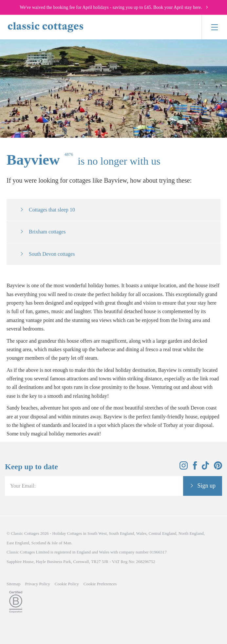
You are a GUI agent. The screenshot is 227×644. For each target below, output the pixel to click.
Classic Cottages (25, 533)
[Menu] (214, 27)
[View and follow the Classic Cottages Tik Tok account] (205, 468)
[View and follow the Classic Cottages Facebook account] (195, 468)
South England (121, 533)
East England (18, 543)
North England (191, 533)
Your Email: (23, 486)
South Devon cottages (52, 254)
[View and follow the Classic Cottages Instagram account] (184, 468)
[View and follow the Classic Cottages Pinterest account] (218, 468)
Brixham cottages (47, 232)
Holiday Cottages (67, 533)
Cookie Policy (67, 584)
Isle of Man (62, 543)
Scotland (39, 543)
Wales (141, 533)
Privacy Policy (38, 584)
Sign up (206, 486)
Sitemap (14, 584)
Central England (162, 533)
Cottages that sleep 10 (52, 210)
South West (97, 533)
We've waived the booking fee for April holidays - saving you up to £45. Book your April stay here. (111, 7)
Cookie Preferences (100, 584)
